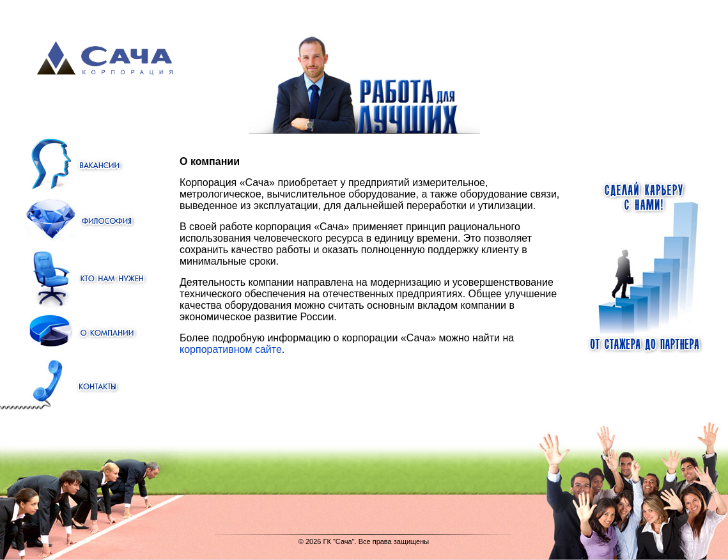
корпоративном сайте (231, 349)
